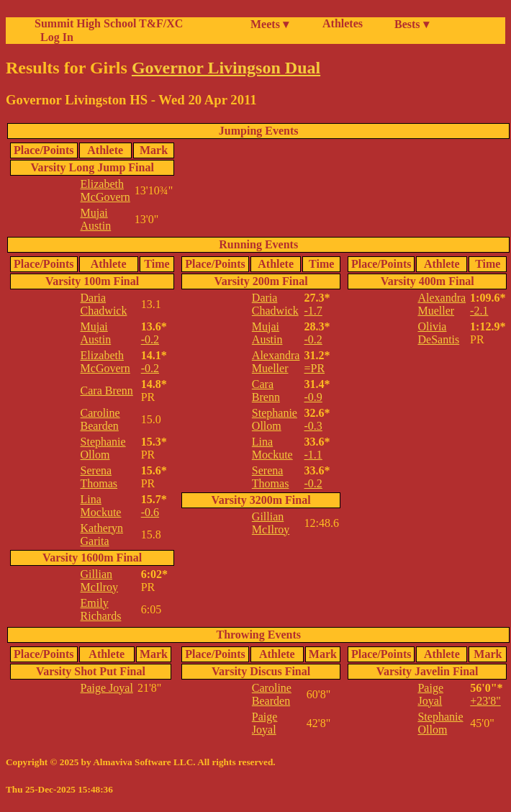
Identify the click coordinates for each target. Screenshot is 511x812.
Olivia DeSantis (438, 333)
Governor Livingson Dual (226, 68)
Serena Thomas (99, 477)
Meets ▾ (270, 24)
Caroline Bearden (100, 419)
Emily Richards (101, 609)
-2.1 (479, 311)
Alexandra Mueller (276, 362)
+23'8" (485, 701)
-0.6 (150, 512)
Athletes (343, 23)
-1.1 (313, 455)
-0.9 (313, 397)
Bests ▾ (412, 24)
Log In (54, 37)
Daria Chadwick (104, 304)
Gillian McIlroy (99, 581)
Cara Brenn (107, 391)
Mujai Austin (96, 219)
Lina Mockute (101, 506)
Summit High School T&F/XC (109, 23)
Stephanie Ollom (103, 448)
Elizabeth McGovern (105, 190)
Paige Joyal (107, 688)
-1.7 (313, 311)
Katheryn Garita (102, 534)
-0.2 (150, 339)
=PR (314, 368)
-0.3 (313, 426)
